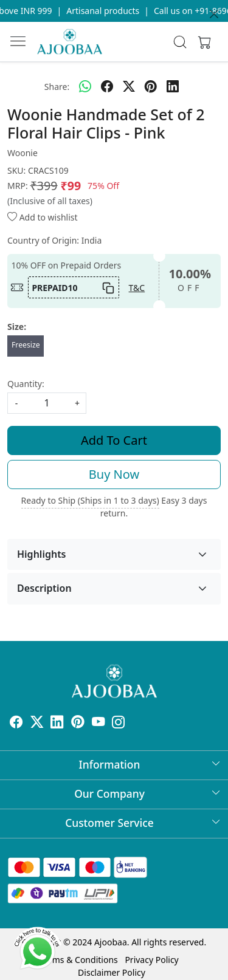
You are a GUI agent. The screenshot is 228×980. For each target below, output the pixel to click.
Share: (57, 87)
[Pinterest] (78, 724)
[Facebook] (16, 724)
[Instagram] (119, 724)
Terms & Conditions (79, 960)
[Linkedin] (57, 724)
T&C (137, 288)
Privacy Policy (151, 960)
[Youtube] (98, 724)
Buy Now (114, 474)
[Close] (214, 14)
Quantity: (26, 384)
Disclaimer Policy (112, 972)
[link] (180, 42)
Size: (17, 327)
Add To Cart (114, 440)
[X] (37, 724)
